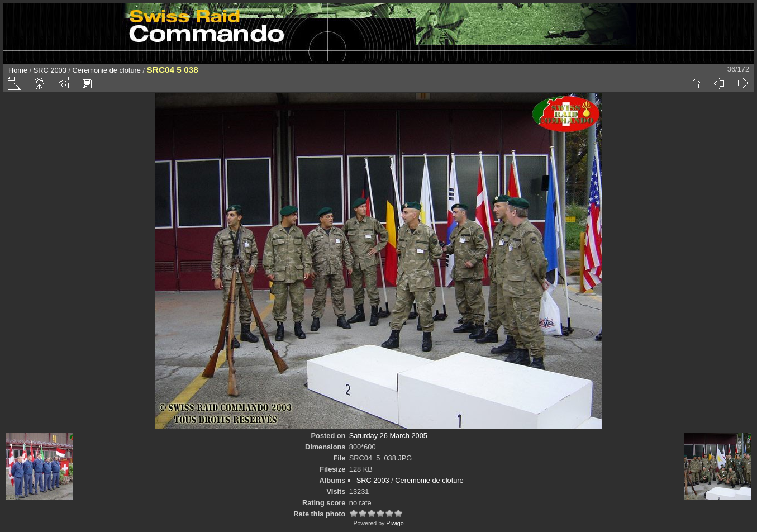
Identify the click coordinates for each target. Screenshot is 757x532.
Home (18, 70)
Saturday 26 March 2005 (388, 436)
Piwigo (395, 523)
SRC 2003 (50, 70)
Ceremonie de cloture (107, 70)
